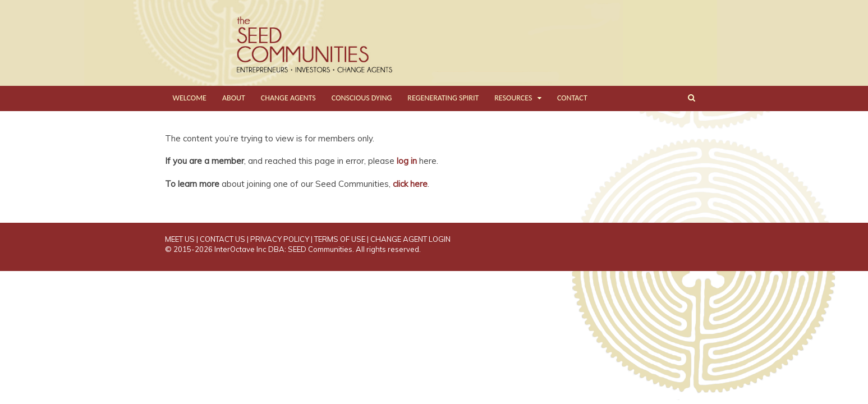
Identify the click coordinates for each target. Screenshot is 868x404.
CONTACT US (222, 239)
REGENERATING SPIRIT (443, 98)
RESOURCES (513, 98)
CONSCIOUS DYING (362, 98)
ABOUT (234, 98)
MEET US (180, 239)
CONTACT (572, 98)
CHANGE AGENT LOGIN (410, 239)
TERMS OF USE (340, 239)
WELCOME (190, 98)
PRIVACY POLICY (280, 239)
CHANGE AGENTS (288, 98)
